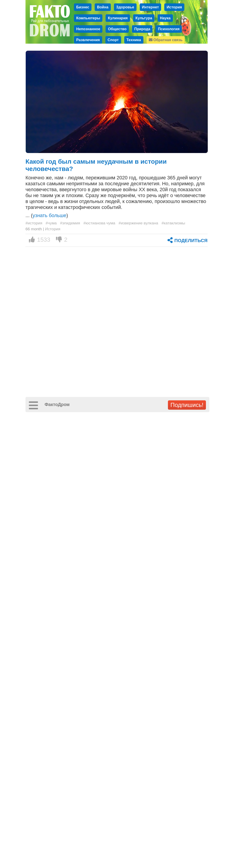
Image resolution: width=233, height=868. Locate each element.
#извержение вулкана (138, 223)
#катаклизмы (173, 223)
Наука (165, 18)
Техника (134, 40)
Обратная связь (166, 40)
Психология (169, 29)
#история (34, 223)
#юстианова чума (99, 223)
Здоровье (125, 7)
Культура (144, 18)
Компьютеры (88, 18)
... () (47, 215)
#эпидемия (70, 223)
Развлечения (88, 40)
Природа (142, 29)
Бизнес (83, 7)
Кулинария (118, 18)
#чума (51, 223)
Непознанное (88, 29)
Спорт (113, 40)
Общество (117, 29)
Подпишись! (187, 405)
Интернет (151, 7)
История (174, 7)
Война (103, 7)
